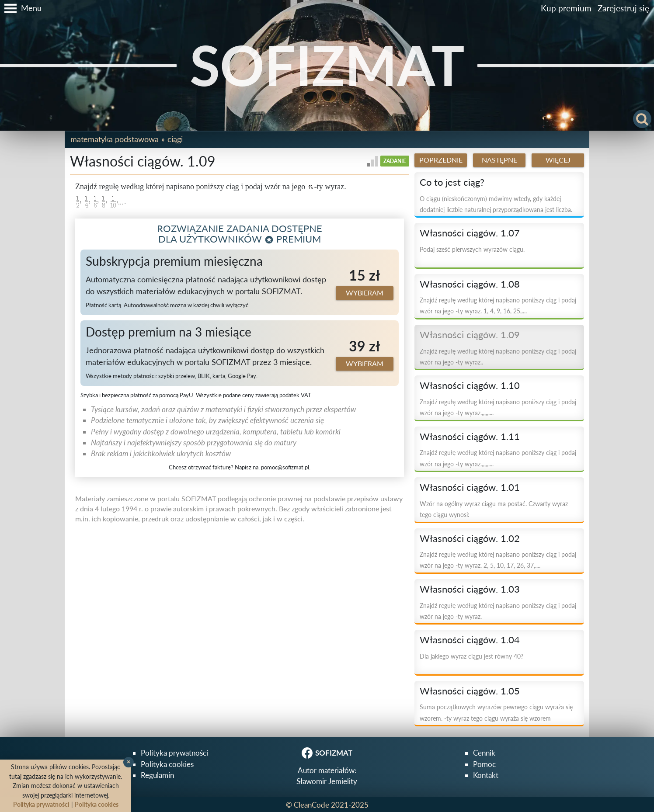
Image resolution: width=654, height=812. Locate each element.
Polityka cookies (167, 764)
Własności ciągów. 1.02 (470, 538)
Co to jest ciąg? (452, 182)
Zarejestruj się (623, 8)
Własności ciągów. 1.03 (470, 589)
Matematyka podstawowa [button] (115, 139)
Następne (499, 160)
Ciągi (175, 139)
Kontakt (486, 775)
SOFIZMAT (327, 65)
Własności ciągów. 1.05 (470, 691)
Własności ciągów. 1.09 (470, 335)
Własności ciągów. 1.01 (470, 487)
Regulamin (157, 775)
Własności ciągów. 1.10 (470, 385)
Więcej (558, 160)
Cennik (484, 753)
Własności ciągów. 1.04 (470, 640)
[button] (21, 8)
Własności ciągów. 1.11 (470, 437)
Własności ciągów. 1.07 (470, 233)
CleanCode (311, 805)
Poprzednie (441, 160)
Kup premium (566, 8)
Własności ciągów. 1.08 (470, 284)
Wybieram (365, 293)
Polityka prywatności (174, 753)
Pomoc (484, 764)
